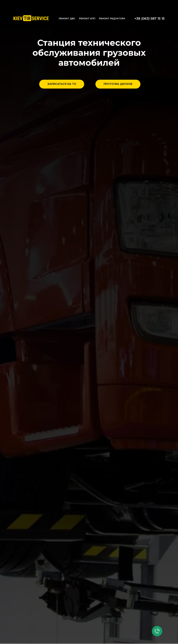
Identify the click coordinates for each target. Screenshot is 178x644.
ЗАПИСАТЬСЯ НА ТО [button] (62, 84)
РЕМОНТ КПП (87, 19)
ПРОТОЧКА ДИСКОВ (118, 84)
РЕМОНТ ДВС (67, 19)
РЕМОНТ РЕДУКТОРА (112, 19)
